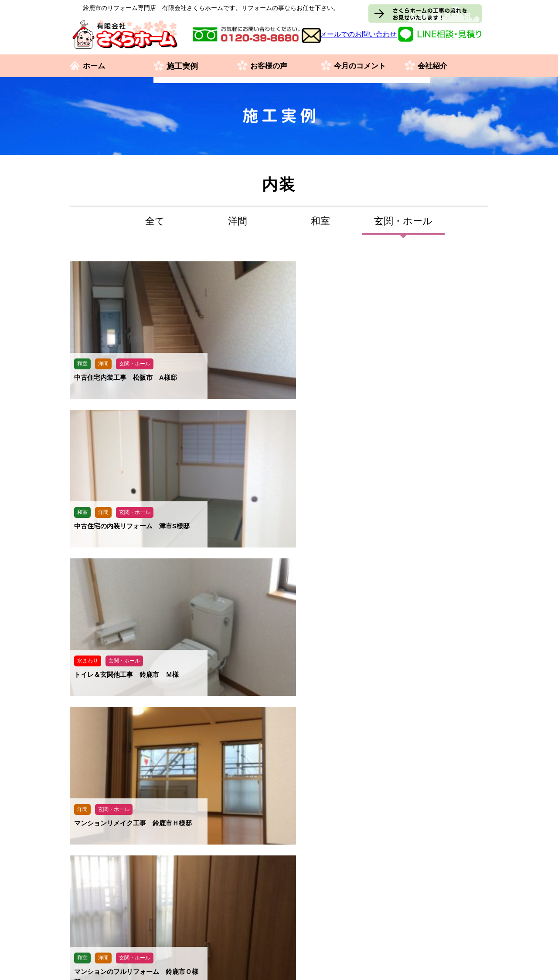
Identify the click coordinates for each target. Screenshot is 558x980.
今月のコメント (361, 66)
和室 (320, 221)
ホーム (95, 66)
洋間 (238, 221)
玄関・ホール (403, 221)
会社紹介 (433, 66)
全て (155, 221)
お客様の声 (270, 66)
